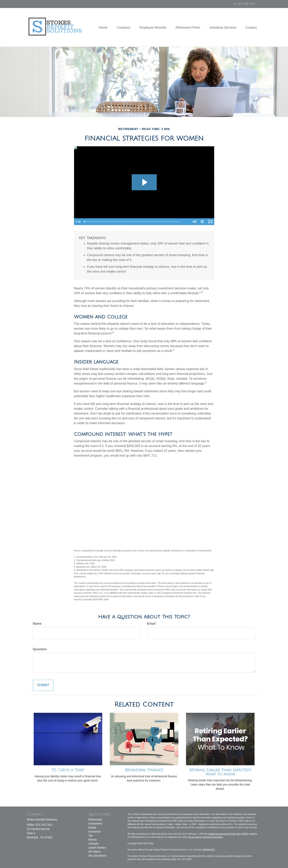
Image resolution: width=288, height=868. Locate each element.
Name (37, 624)
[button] (120, 27)
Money (93, 840)
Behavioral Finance (144, 770)
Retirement (95, 820)
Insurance (94, 832)
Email (151, 624)
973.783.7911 (245, 4)
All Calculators (97, 856)
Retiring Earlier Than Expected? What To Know (220, 772)
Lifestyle (93, 844)
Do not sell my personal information (205, 837)
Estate (92, 828)
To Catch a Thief (68, 770)
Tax (91, 836)
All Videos (95, 852)
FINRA (206, 850)
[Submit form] (43, 685)
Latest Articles (97, 848)
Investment (95, 824)
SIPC (212, 850)
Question (40, 649)
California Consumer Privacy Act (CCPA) (228, 834)
